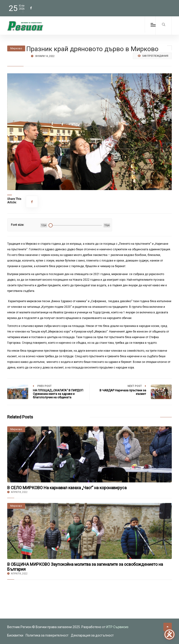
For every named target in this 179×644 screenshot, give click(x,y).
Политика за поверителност (47, 635)
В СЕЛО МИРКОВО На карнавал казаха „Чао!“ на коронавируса (67, 488)
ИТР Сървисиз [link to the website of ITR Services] (117, 627)
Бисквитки (15, 635)
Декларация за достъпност (92, 635)
